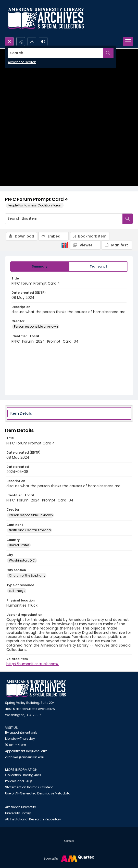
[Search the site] (56, 53)
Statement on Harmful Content (29, 787)
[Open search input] (9, 41)
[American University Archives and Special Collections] (36, 689)
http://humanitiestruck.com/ (33, 664)
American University (21, 807)
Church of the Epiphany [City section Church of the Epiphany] (27, 575)
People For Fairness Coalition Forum (35, 205)
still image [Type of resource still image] (17, 591)
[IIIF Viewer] (85, 245)
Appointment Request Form (26, 751)
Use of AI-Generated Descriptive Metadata (38, 793)
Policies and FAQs (19, 781)
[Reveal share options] (21, 41)
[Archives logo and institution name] (46, 19)
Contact (69, 841)
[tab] (40, 267)
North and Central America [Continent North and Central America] (30, 530)
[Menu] (128, 41)
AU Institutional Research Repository (33, 819)
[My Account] (32, 41)
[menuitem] (69, 841)
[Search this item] (64, 219)
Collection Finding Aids (23, 775)
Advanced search (22, 62)
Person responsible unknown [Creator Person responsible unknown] (36, 326)
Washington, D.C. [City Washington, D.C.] (22, 560)
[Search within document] (128, 219)
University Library (18, 813)
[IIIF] (65, 245)
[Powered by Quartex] (69, 858)
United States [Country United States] (19, 545)
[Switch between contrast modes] (43, 41)
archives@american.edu (25, 757)
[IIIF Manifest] (117, 245)
